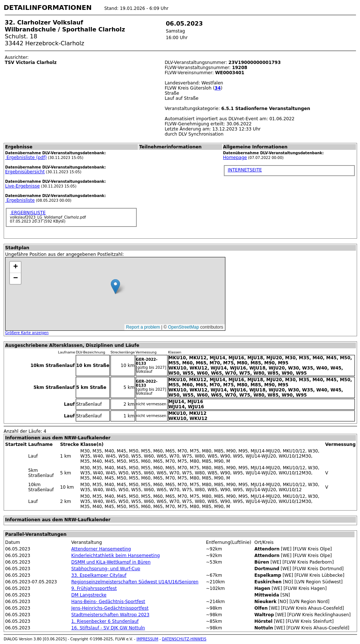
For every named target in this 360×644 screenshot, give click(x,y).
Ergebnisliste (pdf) (26, 158)
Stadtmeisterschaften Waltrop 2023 (110, 615)
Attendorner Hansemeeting (101, 549)
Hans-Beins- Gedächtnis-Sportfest (108, 602)
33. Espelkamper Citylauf (99, 575)
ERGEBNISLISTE (28, 213)
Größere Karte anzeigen (27, 333)
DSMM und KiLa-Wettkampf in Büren (111, 562)
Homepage (235, 158)
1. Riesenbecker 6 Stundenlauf (105, 621)
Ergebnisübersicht (25, 172)
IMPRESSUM (147, 639)
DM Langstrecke (89, 595)
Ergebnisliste (20, 200)
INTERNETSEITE (245, 170)
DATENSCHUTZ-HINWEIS (184, 639)
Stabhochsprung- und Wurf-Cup (106, 569)
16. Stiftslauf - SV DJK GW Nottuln (108, 628)
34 (218, 88)
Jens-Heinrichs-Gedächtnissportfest (110, 608)
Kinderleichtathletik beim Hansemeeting (116, 556)
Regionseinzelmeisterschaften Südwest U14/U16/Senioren (135, 582)
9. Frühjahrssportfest (94, 588)
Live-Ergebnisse (22, 186)
